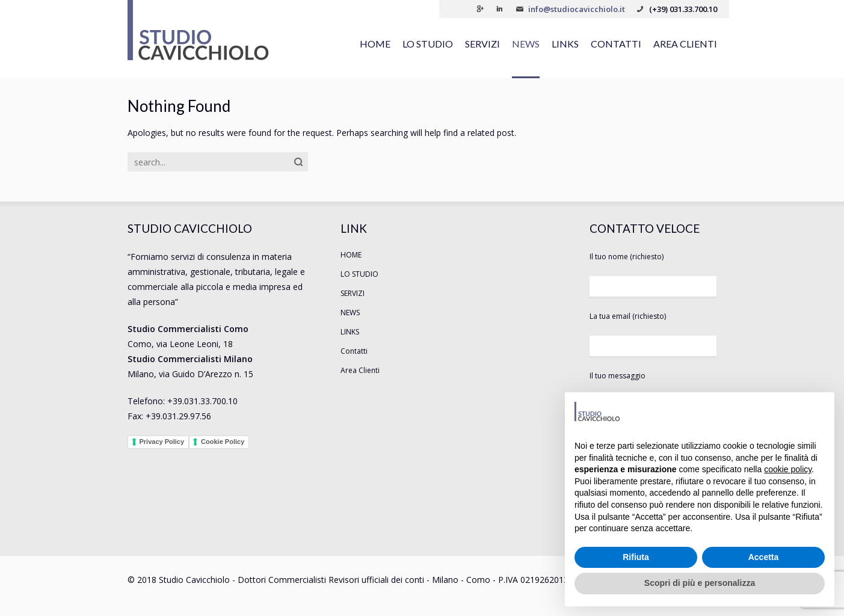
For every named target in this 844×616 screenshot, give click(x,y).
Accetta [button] (764, 557)
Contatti (616, 44)
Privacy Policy (162, 442)
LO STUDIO (428, 44)
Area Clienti (685, 44)
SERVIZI (482, 44)
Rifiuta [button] (636, 557)
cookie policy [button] (788, 469)
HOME (375, 44)
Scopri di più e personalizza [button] (700, 583)
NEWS (526, 44)
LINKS (565, 44)
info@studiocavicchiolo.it (577, 9)
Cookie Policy (223, 442)
